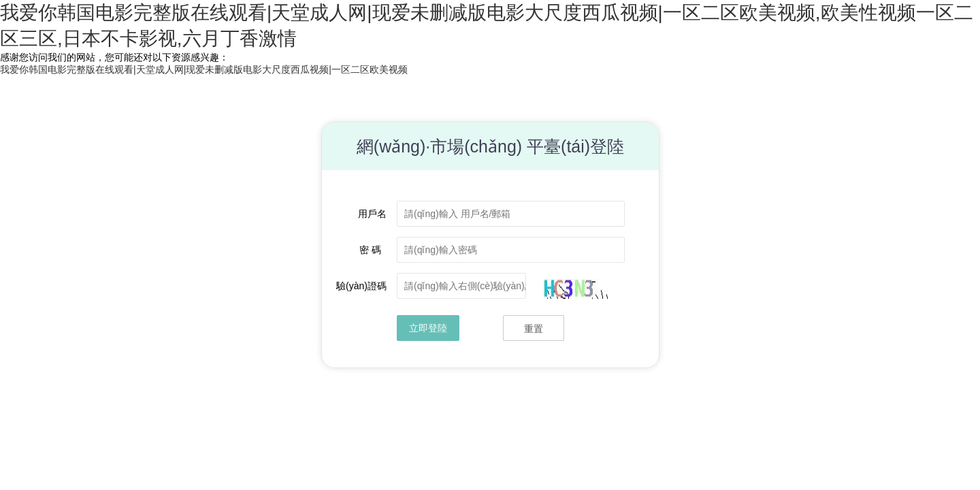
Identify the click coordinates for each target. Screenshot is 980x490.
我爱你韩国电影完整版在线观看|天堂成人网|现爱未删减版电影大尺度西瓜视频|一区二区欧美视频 (204, 69)
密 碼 (373, 250)
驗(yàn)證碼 (361, 286)
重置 (534, 329)
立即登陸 (428, 328)
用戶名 (372, 214)
